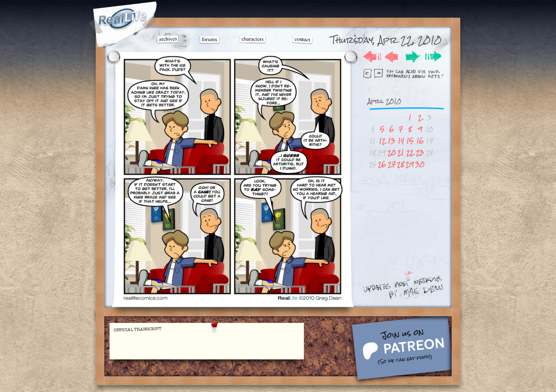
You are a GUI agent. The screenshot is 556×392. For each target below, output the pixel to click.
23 (420, 153)
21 (401, 153)
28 (401, 164)
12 (382, 141)
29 (410, 164)
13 (392, 141)
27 (392, 164)
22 (410, 153)
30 (420, 164)
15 (410, 141)
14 (401, 141)
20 (392, 153)
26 (382, 164)
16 (420, 141)
